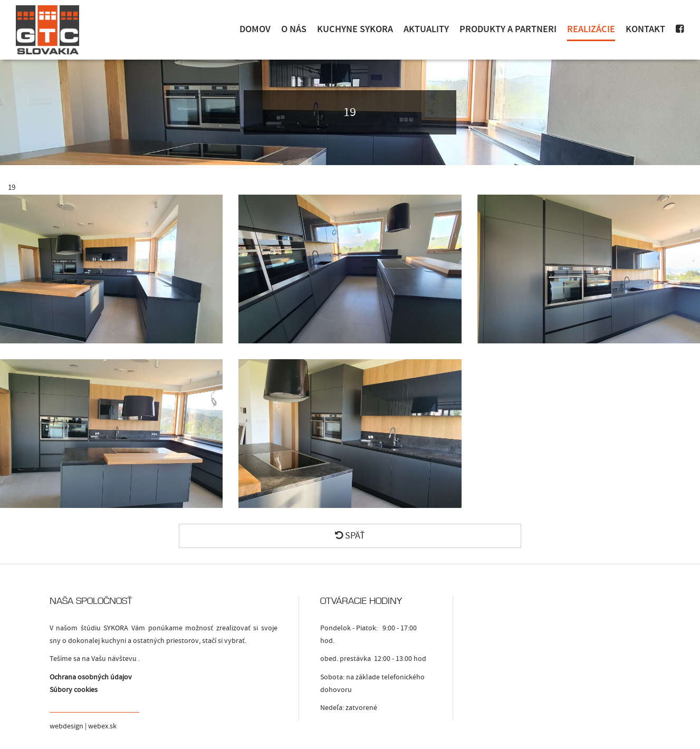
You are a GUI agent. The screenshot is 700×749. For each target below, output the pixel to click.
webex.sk (102, 726)
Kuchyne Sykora (355, 29)
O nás (294, 29)
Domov (255, 29)
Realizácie (591, 29)
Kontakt (645, 29)
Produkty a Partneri (508, 29)
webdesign (66, 726)
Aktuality (426, 29)
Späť (350, 536)
